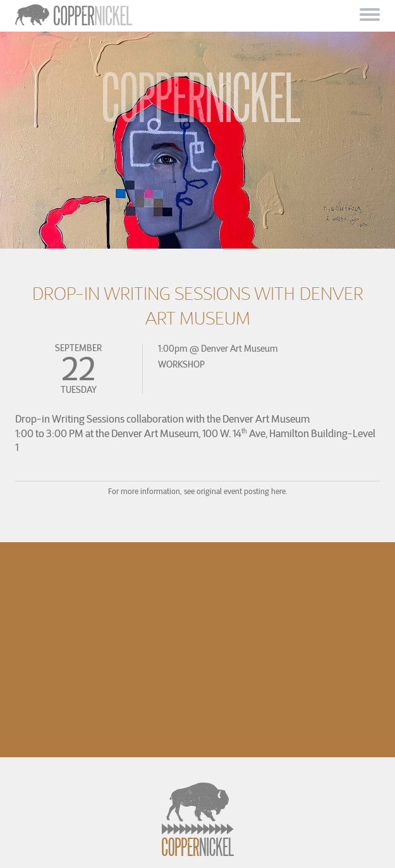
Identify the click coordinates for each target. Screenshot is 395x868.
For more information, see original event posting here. (198, 491)
